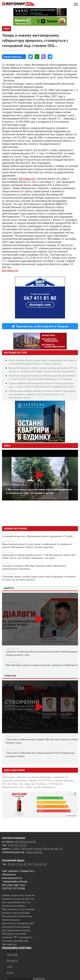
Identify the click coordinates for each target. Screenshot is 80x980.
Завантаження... (13, 57)
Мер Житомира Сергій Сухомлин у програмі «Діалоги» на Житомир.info (42, 665)
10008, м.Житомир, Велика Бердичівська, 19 (37, 849)
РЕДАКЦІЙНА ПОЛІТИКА (17, 948)
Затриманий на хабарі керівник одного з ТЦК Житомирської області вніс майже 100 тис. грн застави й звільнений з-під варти (39, 556)
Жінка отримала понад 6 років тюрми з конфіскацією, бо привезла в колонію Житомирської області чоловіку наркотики (37, 546)
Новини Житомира (15, 529)
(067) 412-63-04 (37, 864)
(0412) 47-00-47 (17, 864)
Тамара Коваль (34, 852)
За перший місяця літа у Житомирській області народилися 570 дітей (37, 536)
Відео (7, 446)
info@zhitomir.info (25, 842)
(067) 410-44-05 (17, 845)
